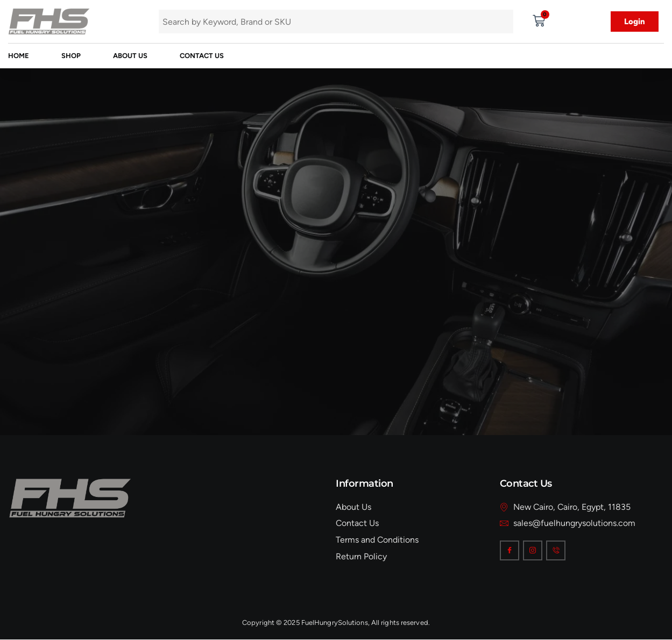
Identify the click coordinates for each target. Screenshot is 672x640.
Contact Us (202, 56)
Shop (71, 56)
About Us (130, 56)
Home (19, 56)
